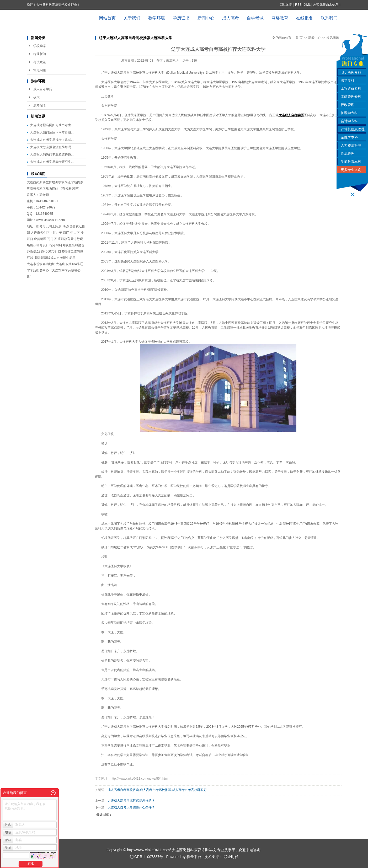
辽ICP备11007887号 (146, 857)
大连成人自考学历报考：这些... (52, 140)
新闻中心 (206, 18)
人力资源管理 (351, 145)
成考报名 (40, 105)
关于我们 (132, 18)
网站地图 (287, 5)
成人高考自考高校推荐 (156, 790)
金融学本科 (349, 137)
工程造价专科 (351, 89)
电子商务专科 (351, 72)
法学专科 (348, 80)
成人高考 (231, 18)
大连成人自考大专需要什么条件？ (131, 807)
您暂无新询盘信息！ (327, 5)
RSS (298, 5)
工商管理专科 (351, 97)
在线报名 (305, 18)
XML (307, 5)
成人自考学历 (43, 89)
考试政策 (40, 62)
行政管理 (348, 105)
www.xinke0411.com (50, 220)
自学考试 (255, 18)
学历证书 (181, 18)
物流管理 (348, 154)
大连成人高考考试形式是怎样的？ (131, 801)
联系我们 (329, 18)
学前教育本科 (351, 162)
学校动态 (40, 46)
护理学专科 (349, 113)
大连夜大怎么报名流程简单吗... (52, 147)
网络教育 (280, 18)
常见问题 (40, 70)
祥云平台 (194, 857)
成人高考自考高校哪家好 (189, 790)
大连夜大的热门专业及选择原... (52, 154)
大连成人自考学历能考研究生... (52, 162)
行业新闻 (40, 54)
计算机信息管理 (353, 129)
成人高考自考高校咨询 (123, 790)
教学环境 (157, 18)
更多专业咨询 (351, 170)
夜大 (36, 97)
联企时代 (231, 857)
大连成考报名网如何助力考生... (52, 125)
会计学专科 (349, 121)
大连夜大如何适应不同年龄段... (52, 132)
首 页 (299, 38)
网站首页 (107, 18)
